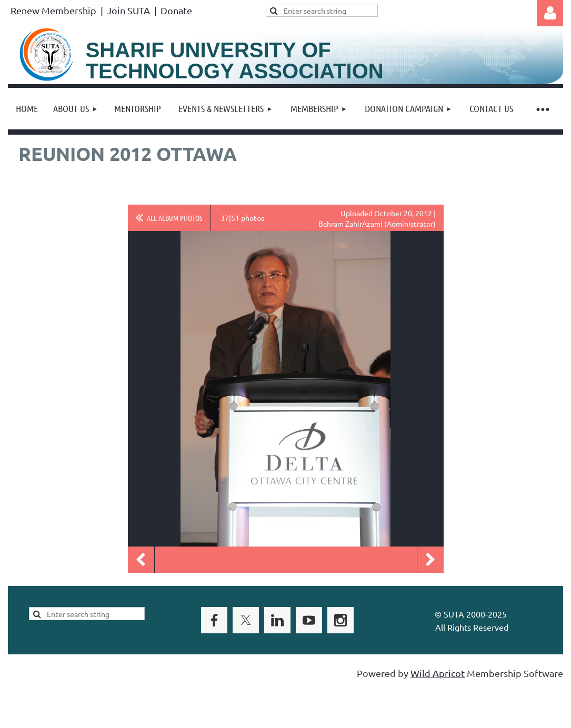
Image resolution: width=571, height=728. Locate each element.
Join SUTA (128, 10)
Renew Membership (53, 10)
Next (430, 560)
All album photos (175, 218)
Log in (550, 13)
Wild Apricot (438, 673)
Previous (141, 560)
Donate (176, 10)
